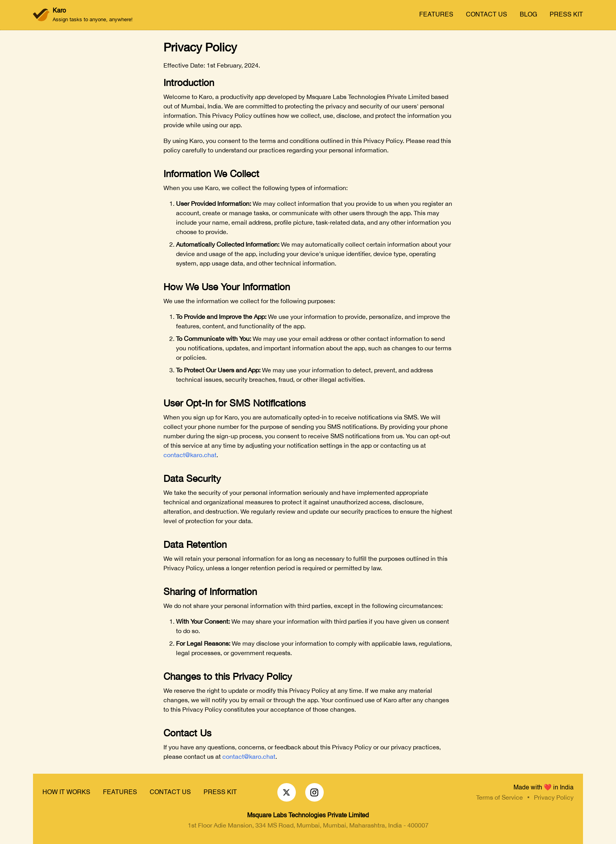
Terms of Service (500, 797)
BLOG (528, 15)
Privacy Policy (554, 797)
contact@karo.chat (190, 455)
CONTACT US (487, 15)
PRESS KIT (566, 15)
